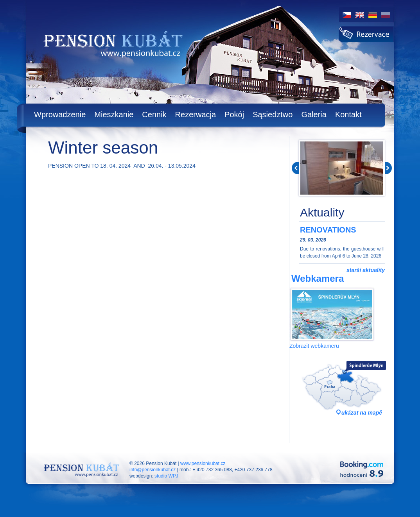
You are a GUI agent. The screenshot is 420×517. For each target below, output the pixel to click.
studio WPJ (166, 476)
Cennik (154, 114)
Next (388, 168)
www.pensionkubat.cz (203, 463)
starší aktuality (366, 270)
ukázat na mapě (362, 413)
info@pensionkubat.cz (153, 470)
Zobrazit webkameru (314, 346)
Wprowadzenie (60, 114)
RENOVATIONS (328, 230)
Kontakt (348, 114)
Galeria (314, 114)
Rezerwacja (196, 114)
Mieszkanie (114, 114)
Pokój (234, 114)
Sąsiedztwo (273, 114)
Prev (295, 168)
